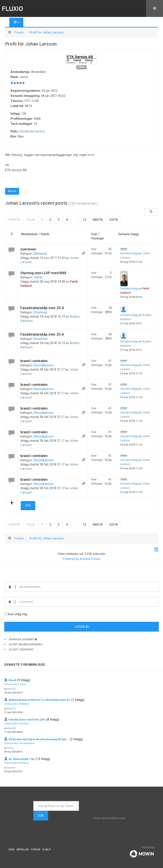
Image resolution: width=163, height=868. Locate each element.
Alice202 (11, 689)
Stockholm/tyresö (32, 131)
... (75, 220)
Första (14, 220)
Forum (35, 849)
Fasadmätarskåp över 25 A (42, 308)
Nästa (98, 220)
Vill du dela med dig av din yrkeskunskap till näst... (39, 739)
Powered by (71, 559)
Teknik (38, 277)
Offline (82, 67)
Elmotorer (24, 724)
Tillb (31, 220)
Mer (28, 505)
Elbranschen (12, 684)
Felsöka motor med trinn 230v (27, 720)
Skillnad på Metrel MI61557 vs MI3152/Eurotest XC (39, 700)
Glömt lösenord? (21, 649)
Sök (41, 816)
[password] (87, 602)
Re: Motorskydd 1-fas (22, 759)
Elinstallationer (44, 365)
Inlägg (12, 191)
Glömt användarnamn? (26, 644)
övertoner (28, 249)
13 (84, 220)
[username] (87, 587)
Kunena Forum (90, 559)
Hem (11, 849)
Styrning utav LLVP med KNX (43, 273)
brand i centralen (34, 361)
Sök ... (33, 801)
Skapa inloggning (23, 639)
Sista (114, 220)
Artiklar (22, 849)
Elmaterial (40, 312)
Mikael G (11, 709)
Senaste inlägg (129, 253)
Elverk (12, 680)
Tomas (10, 748)
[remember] (6, 614)
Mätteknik (40, 254)
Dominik (11, 768)
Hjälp (46, 849)
